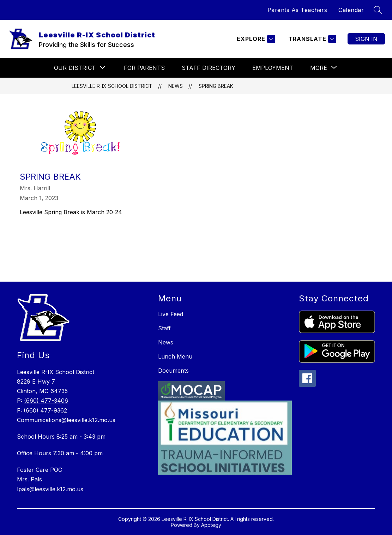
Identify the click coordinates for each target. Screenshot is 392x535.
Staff (164, 328)
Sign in (366, 39)
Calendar (351, 10)
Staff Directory (209, 68)
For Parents (144, 68)
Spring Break (216, 86)
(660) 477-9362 (45, 410)
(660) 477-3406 (46, 401)
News (176, 86)
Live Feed (171, 314)
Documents (173, 371)
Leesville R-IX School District (112, 86)
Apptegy (211, 525)
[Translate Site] (311, 39)
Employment (273, 68)
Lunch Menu (175, 356)
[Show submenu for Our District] (75, 68)
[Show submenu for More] (319, 68)
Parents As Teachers (297, 10)
